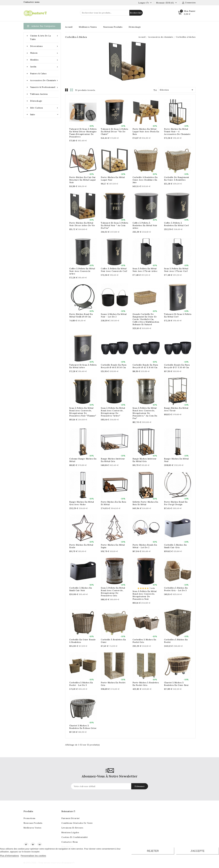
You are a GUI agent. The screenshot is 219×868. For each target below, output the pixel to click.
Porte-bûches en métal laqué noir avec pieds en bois (146, 132)
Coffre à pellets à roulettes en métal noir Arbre (145, 225)
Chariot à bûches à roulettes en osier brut (176, 684)
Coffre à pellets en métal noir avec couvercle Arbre (82, 271)
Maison (44, 53)
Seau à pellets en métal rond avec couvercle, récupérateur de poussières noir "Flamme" (83, 412)
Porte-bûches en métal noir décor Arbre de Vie (82, 224)
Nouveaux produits (33, 823)
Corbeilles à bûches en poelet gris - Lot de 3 (176, 589)
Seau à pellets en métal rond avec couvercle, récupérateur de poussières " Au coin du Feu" (145, 413)
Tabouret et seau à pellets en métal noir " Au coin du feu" (114, 225)
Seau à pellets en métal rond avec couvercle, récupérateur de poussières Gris (113, 592)
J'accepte (198, 851)
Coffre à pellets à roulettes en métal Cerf (176, 224)
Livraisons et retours (72, 828)
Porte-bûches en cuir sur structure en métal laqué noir (83, 180)
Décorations (44, 46)
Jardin (44, 67)
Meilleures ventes (32, 828)
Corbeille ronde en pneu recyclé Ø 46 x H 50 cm (114, 366)
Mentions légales (70, 832)
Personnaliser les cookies (33, 856)
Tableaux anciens (39, 94)
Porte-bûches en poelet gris (113, 684)
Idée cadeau (44, 108)
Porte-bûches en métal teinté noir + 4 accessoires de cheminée (177, 132)
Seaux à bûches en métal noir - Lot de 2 (114, 315)
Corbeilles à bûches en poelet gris (144, 641)
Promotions (29, 818)
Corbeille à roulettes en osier (113, 641)
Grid (67, 90)
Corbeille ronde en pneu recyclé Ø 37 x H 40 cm (177, 366)
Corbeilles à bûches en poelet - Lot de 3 (81, 684)
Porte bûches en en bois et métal (113, 503)
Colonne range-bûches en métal (83, 460)
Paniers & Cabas (38, 74)
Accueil (69, 27)
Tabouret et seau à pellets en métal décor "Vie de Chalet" (114, 132)
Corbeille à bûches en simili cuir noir (81, 589)
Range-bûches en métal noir (176, 460)
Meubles (44, 60)
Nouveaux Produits (113, 27)
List (72, 90)
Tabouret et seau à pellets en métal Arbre (83, 366)
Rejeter (153, 851)
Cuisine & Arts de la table (44, 37)
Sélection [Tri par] (177, 89)
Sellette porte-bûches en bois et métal (145, 503)
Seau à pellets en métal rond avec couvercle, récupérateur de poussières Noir (145, 595)
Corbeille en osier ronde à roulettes (82, 641)
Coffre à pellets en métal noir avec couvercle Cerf (114, 270)
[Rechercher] (111, 13)
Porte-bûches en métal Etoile (81, 546)
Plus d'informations (9, 856)
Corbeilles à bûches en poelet (176, 641)
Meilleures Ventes (88, 27)
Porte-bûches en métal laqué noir (113, 179)
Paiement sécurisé (71, 818)
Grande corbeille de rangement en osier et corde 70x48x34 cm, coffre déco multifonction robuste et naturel (146, 319)
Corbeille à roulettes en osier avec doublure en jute (145, 180)
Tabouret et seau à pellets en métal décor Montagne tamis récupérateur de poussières (83, 133)
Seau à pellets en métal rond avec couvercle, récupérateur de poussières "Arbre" (113, 412)
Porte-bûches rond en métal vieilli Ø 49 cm (81, 315)
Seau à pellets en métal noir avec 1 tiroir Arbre (145, 270)
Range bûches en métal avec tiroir (176, 409)
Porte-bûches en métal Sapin (113, 546)
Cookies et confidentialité (75, 837)
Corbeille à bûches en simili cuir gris (175, 546)
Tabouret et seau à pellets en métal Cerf (178, 315)
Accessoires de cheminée (44, 80)
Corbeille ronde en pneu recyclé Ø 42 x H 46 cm (145, 366)
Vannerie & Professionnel (44, 87)
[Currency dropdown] (176, 3)
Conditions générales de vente (77, 823)
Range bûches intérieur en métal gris (113, 460)
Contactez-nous (32, 2)
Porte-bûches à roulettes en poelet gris (146, 684)
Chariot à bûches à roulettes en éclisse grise (83, 727)
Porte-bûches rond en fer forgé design (176, 503)
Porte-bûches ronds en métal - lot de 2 (145, 546)
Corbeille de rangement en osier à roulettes (177, 179)
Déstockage (36, 101)
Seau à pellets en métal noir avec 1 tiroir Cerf (176, 270)
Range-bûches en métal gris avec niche (82, 503)
